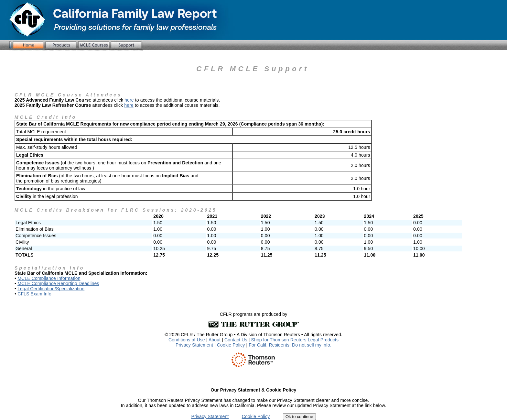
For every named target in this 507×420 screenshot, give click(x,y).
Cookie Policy (231, 345)
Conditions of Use (187, 340)
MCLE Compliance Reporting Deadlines (58, 283)
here (129, 100)
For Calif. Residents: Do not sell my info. (290, 345)
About (215, 340)
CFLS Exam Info (34, 294)
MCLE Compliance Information (49, 278)
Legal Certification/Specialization (51, 289)
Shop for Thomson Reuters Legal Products (295, 340)
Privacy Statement (194, 345)
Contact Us (236, 340)
